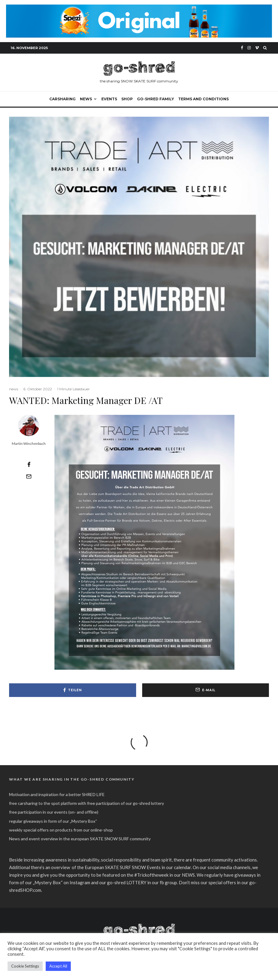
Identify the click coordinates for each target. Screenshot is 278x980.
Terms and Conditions (203, 99)
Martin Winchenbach (29, 443)
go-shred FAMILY (155, 99)
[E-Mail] (29, 476)
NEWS (86, 99)
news (14, 389)
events (109, 99)
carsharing (62, 99)
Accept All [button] (58, 966)
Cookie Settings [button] (25, 966)
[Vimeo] (257, 48)
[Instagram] (249, 48)
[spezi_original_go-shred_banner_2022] (139, 8)
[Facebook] (242, 48)
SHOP (127, 99)
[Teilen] (29, 465)
